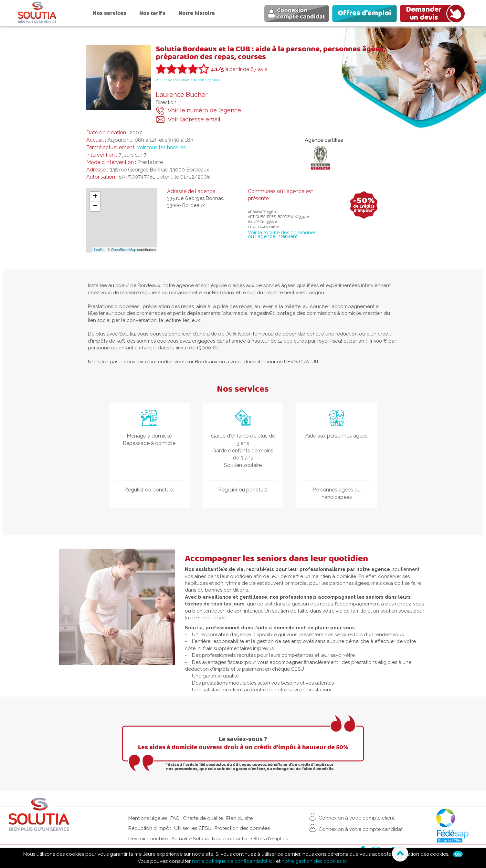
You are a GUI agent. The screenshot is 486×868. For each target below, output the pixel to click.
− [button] (95, 206)
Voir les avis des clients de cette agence (188, 80)
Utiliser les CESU (193, 828)
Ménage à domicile (149, 436)
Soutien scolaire (243, 465)
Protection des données (242, 828)
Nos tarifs (152, 13)
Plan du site (239, 818)
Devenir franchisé (148, 839)
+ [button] (95, 197)
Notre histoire (197, 13)
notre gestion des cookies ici (315, 861)
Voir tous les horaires (161, 147)
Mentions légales (148, 818)
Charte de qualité (203, 818)
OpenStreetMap (124, 250)
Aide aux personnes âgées (337, 436)
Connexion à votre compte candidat (355, 828)
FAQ (175, 818)
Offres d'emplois (269, 839)
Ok (458, 854)
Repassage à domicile (149, 443)
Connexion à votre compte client (351, 817)
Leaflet (99, 250)
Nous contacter (230, 839)
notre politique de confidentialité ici (233, 861)
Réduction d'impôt (150, 828)
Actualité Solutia (190, 839)
